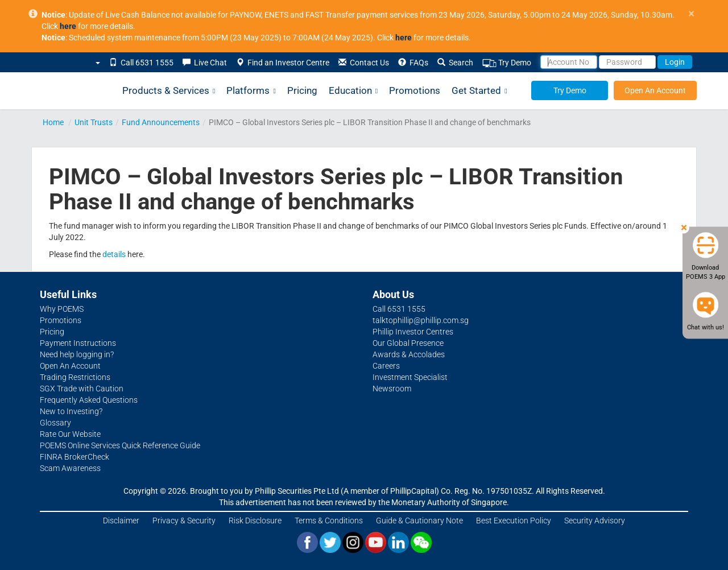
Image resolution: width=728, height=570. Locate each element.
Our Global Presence (408, 343)
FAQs (413, 63)
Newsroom (392, 389)
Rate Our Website (70, 434)
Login (675, 62)
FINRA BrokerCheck (75, 457)
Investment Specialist (410, 377)
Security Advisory (595, 521)
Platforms (251, 91)
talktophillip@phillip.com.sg (421, 320)
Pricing (302, 90)
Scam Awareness (70, 468)
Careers (386, 366)
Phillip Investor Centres (413, 332)
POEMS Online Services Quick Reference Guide (120, 445)
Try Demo (507, 63)
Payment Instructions (78, 343)
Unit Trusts (94, 122)
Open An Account (655, 90)
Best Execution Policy (514, 521)
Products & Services (169, 91)
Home (53, 122)
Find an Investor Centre (283, 63)
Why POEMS (62, 309)
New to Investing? (71, 411)
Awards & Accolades (409, 354)
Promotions (415, 90)
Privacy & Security (184, 521)
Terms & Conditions (329, 521)
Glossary (55, 423)
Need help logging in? (77, 354)
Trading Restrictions (75, 377)
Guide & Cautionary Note (419, 521)
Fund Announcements (161, 122)
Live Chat (205, 63)
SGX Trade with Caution (82, 389)
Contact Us (364, 63)
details (114, 254)
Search (455, 63)
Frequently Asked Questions (89, 400)
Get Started (479, 91)
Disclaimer (121, 521)
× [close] (691, 14)
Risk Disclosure (255, 521)
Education (353, 91)
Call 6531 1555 (141, 63)
